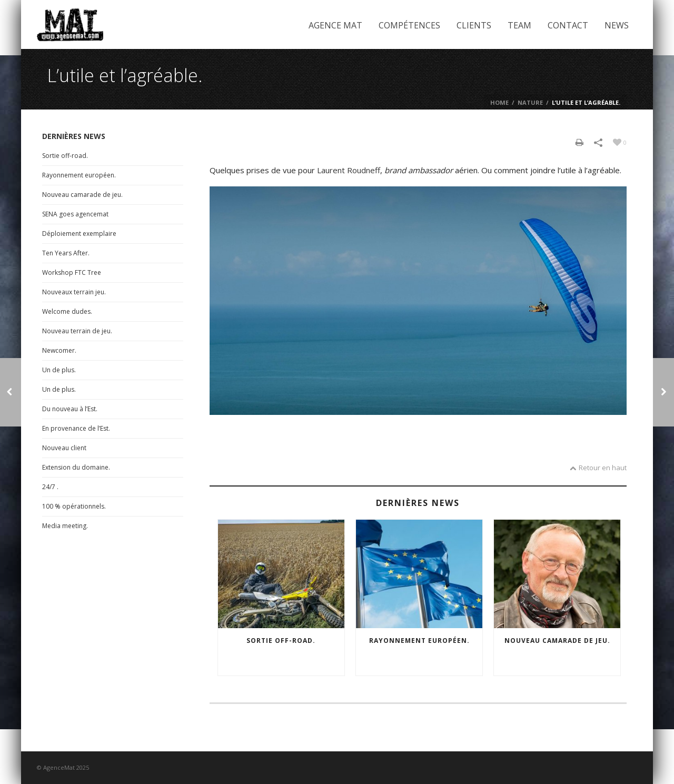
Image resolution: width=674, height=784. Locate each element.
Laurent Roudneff (349, 170)
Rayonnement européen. (419, 641)
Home (499, 102)
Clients (474, 25)
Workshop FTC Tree (72, 272)
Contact (568, 25)
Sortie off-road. (281, 641)
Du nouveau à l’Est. (70, 409)
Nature (530, 102)
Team (519, 25)
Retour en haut (598, 468)
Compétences (409, 25)
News (617, 25)
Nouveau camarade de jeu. (557, 641)
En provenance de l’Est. (76, 428)
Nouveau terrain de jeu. (77, 331)
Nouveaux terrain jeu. (74, 292)
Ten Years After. (66, 253)
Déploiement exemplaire (79, 234)
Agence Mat (335, 25)
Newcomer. (59, 350)
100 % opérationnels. (74, 506)
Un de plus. (59, 370)
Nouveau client (64, 448)
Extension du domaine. (76, 467)
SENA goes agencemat (75, 214)
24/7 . (50, 487)
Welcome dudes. (67, 311)
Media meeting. (65, 526)
